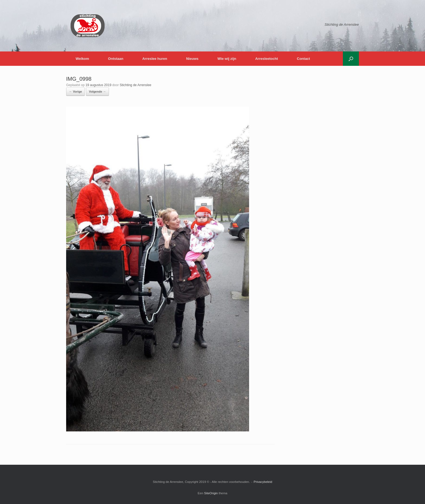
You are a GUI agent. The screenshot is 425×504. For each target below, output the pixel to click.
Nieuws (192, 59)
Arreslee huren (155, 59)
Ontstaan (116, 59)
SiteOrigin (211, 493)
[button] (351, 59)
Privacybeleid (263, 482)
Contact (303, 59)
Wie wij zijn (227, 59)
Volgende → (97, 92)
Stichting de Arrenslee (136, 85)
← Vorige (75, 92)
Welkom (82, 59)
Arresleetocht (266, 59)
